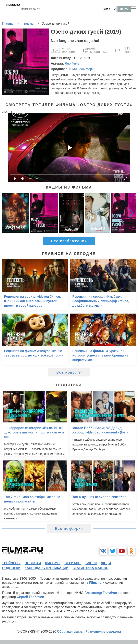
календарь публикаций (47, 568)
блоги (91, 563)
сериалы (73, 563)
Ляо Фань (72, 63)
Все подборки (69, 529)
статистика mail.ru (91, 568)
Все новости (69, 372)
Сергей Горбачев (30, 597)
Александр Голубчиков (103, 593)
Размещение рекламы (103, 631)
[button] (131, 213)
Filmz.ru (95, 583)
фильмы (53, 563)
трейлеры (11, 563)
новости (33, 563)
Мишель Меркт (83, 69)
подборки (11, 568)
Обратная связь (70, 631)
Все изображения (69, 241)
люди (106, 563)
